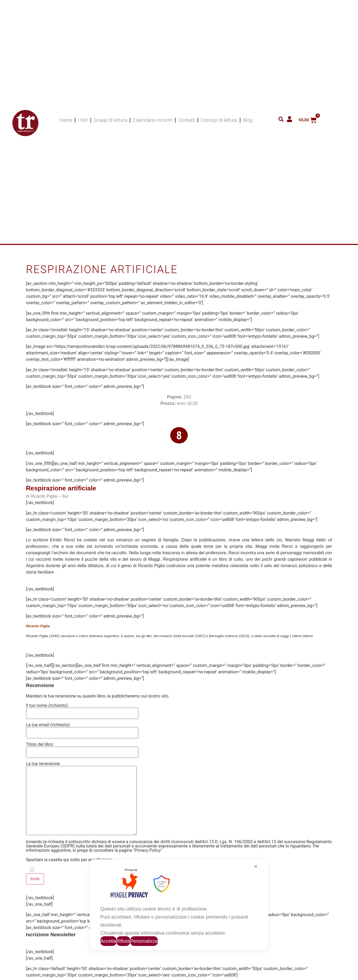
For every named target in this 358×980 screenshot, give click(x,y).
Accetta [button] (108, 941)
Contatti (187, 120)
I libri (83, 120)
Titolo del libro (82, 748)
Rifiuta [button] (123, 941)
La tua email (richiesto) (82, 729)
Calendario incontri (153, 120)
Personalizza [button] (144, 941)
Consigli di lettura (219, 120)
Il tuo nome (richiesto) (82, 710)
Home (66, 120)
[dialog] (179, 905)
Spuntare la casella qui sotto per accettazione (69, 860)
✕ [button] (256, 867)
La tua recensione (81, 799)
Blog (247, 120)
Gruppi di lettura (111, 120)
